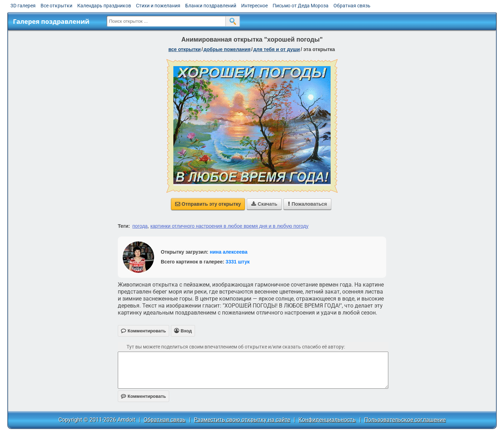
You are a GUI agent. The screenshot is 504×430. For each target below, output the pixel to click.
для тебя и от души (277, 49)
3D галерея (23, 6)
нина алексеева (229, 252)
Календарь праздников (104, 6)
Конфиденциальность (327, 420)
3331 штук (238, 262)
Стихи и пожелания (158, 6)
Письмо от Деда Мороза (301, 6)
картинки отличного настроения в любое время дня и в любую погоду (229, 226)
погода (140, 226)
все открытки (185, 49)
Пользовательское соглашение (405, 420)
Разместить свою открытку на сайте (242, 420)
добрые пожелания (227, 49)
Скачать (264, 204)
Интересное (254, 6)
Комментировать (143, 396)
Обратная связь (352, 6)
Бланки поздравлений (211, 6)
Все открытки (56, 6)
